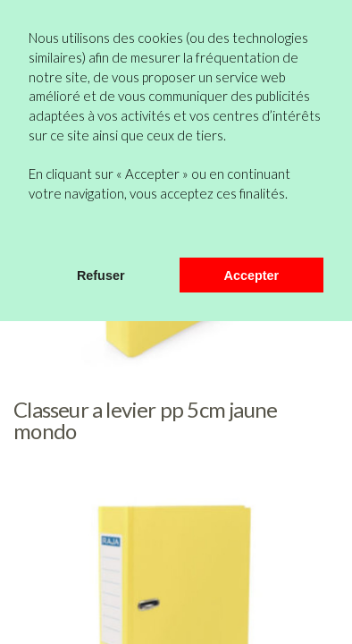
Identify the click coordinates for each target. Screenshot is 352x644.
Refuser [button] (101, 275)
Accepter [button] (252, 275)
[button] (31, 234)
